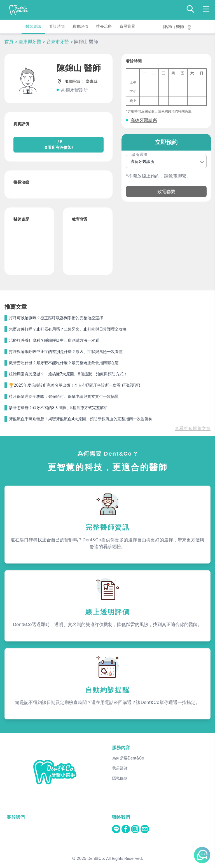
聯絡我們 (121, 817)
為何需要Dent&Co (128, 758)
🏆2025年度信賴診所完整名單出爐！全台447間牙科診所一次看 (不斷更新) (75, 385)
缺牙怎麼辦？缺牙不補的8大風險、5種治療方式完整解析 (58, 408)
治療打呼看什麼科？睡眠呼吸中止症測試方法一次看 (54, 340)
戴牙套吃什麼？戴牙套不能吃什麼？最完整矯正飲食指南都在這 (64, 363)
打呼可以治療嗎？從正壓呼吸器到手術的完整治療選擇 (56, 318)
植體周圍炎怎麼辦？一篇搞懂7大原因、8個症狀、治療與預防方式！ (68, 374)
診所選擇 (139, 154)
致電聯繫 (166, 191)
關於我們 (16, 817)
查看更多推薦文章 (193, 428)
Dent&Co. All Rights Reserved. (115, 858)
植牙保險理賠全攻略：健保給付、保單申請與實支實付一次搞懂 (64, 396)
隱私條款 (120, 778)
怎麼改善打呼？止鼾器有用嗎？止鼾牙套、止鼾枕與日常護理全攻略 (68, 329)
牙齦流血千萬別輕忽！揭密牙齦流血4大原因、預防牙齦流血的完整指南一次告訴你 (81, 419)
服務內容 (121, 747)
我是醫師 (120, 768)
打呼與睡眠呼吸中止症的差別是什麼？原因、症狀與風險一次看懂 (66, 351)
